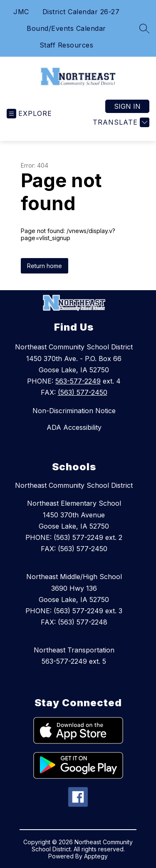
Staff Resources (67, 45)
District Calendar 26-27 (81, 12)
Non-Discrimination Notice (74, 411)
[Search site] (144, 28)
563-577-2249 (78, 381)
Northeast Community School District (74, 485)
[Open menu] (29, 114)
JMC (21, 12)
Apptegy (96, 856)
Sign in (127, 106)
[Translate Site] (120, 122)
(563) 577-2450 (83, 392)
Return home (45, 266)
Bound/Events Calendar (66, 28)
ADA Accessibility (74, 427)
